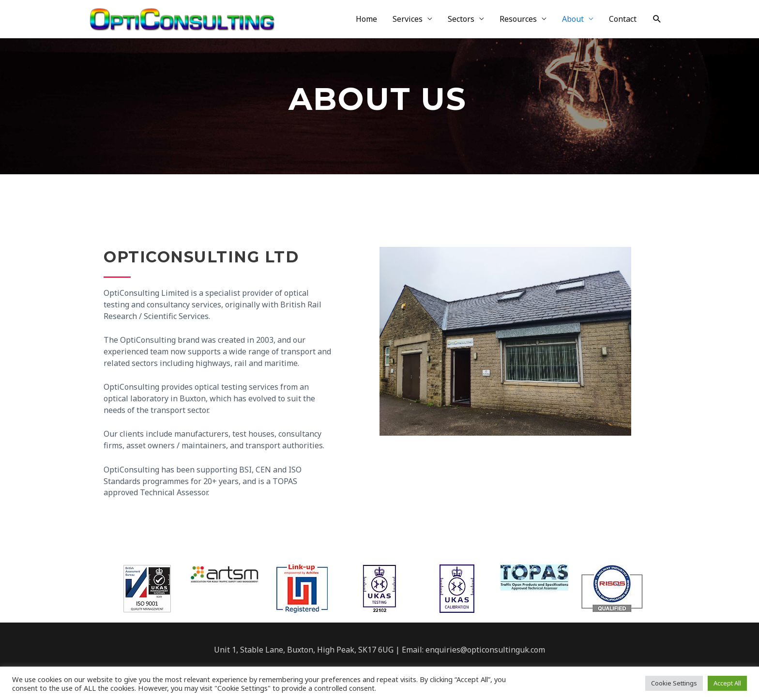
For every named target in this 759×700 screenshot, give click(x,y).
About (573, 20)
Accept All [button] (727, 683)
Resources (518, 20)
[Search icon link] (657, 20)
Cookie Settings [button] (674, 683)
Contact (623, 20)
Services (408, 20)
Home (366, 20)
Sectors (461, 20)
